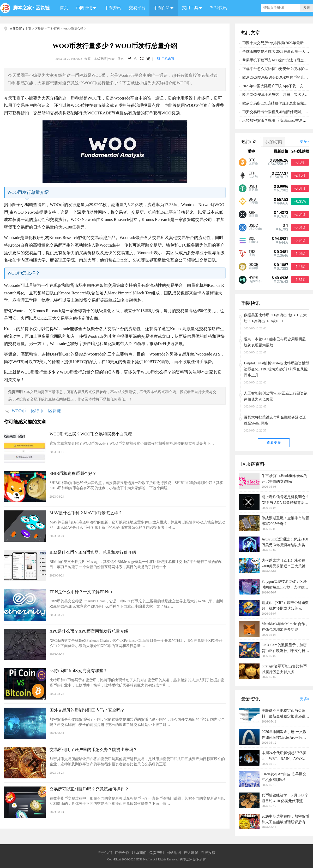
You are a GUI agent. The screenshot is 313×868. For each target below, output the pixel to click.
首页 (64, 8)
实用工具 (190, 8)
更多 (304, 141)
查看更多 (274, 443)
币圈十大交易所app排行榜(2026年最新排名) (277, 43)
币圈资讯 (113, 8)
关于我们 (105, 853)
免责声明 (156, 853)
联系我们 (139, 853)
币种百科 (54, 29)
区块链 (43, 8)
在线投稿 (208, 853)
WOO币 (19, 411)
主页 (28, 29)
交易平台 (137, 8)
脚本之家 (22, 8)
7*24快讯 (219, 8)
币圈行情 (84, 8)
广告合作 (122, 853)
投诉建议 (191, 853)
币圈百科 (162, 8)
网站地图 (174, 853)
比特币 (37, 411)
